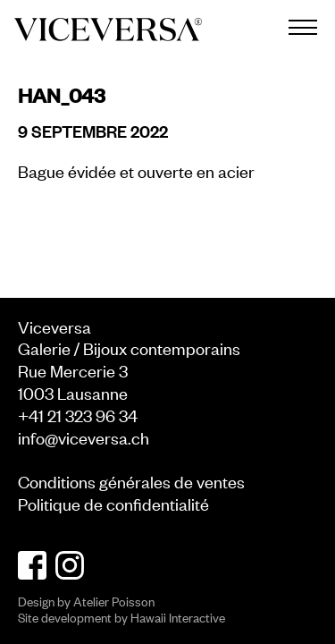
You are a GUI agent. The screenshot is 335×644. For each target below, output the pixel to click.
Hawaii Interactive (178, 617)
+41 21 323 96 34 (78, 415)
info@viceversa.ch (84, 437)
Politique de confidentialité (113, 503)
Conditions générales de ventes (131, 481)
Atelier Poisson (114, 601)
